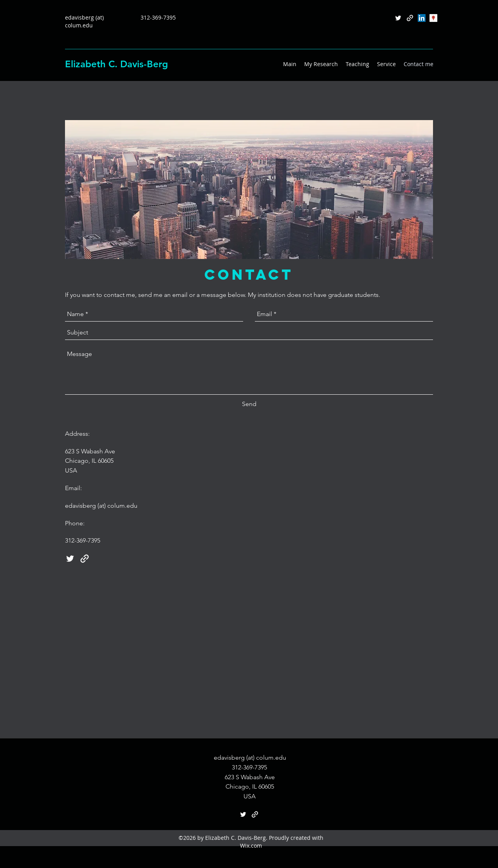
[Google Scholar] (433, 18)
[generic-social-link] (410, 18)
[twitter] (398, 18)
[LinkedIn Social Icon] (422, 18)
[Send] (249, 404)
